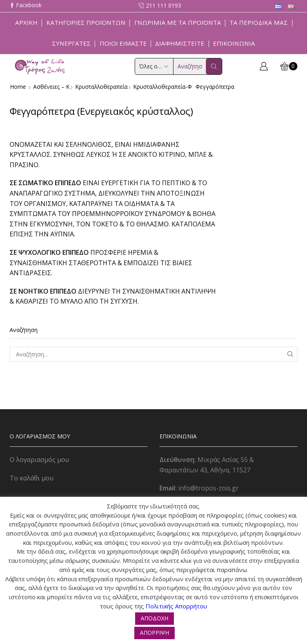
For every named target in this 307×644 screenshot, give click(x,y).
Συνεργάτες (71, 43)
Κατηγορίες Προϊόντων (86, 22)
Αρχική (26, 22)
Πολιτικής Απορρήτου (176, 606)
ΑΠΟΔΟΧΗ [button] (154, 618)
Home (18, 87)
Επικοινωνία (234, 43)
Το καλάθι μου (32, 478)
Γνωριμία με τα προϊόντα (178, 22)
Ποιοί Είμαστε (123, 43)
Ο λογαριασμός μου (39, 460)
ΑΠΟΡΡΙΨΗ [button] (154, 633)
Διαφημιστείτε (180, 43)
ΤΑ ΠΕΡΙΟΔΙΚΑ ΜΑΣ (259, 22)
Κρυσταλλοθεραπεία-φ (164, 87)
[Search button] (214, 66)
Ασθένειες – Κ (51, 87)
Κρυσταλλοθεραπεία (102, 87)
